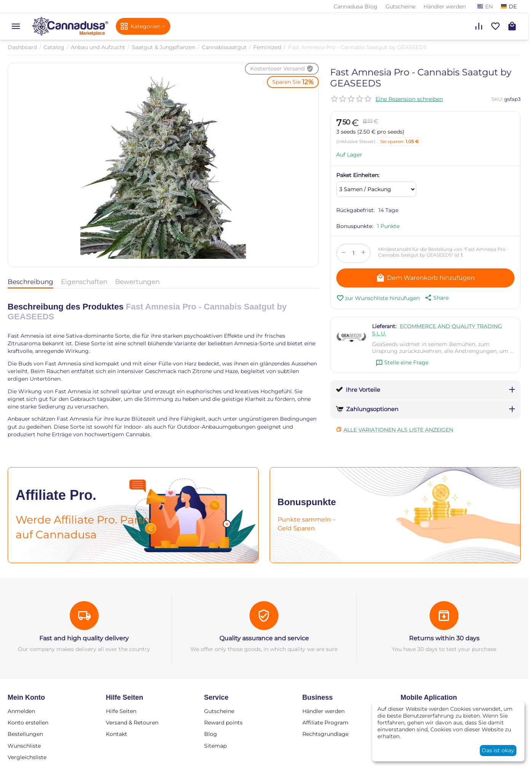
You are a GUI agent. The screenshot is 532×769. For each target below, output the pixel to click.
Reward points (223, 723)
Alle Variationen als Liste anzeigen (398, 430)
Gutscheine (400, 6)
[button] (436, 298)
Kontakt (117, 734)
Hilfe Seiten (121, 711)
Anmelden (21, 711)
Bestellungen (25, 734)
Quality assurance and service (264, 638)
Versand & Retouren (132, 723)
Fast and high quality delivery (84, 638)
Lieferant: (384, 326)
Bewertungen (137, 282)
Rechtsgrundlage (325, 734)
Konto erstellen (28, 723)
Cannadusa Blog (355, 6)
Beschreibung (30, 282)
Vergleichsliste (27, 757)
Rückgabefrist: (355, 210)
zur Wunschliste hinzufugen (378, 298)
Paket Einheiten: (358, 175)
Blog (211, 734)
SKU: (497, 99)
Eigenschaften (84, 282)
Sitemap (215, 746)
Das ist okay (498, 750)
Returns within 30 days (444, 638)
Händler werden (445, 6)
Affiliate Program (325, 723)
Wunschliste (24, 746)
